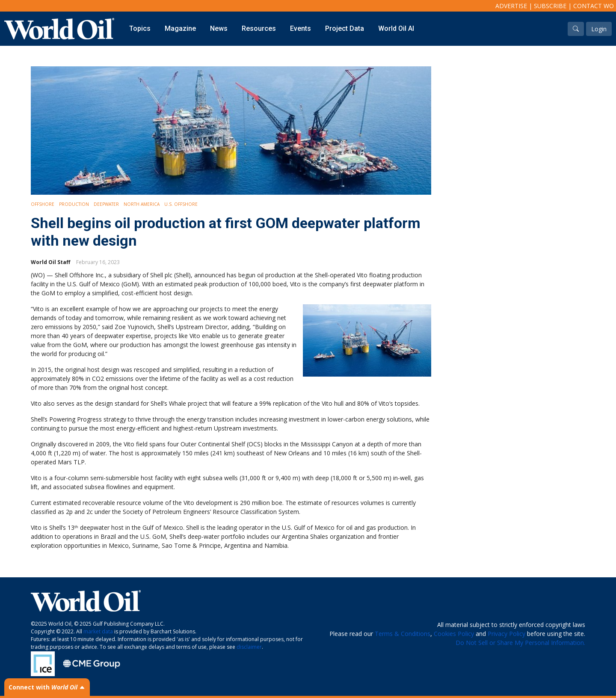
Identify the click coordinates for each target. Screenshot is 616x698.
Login (599, 29)
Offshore (43, 204)
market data (98, 631)
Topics (140, 28)
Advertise (511, 6)
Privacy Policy (506, 634)
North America (142, 204)
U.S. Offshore (181, 204)
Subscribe (550, 6)
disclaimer (249, 647)
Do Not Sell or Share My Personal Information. (520, 643)
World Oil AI (396, 28)
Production (74, 204)
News (219, 28)
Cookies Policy (454, 634)
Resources (259, 28)
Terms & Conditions (403, 634)
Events (301, 28)
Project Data (345, 28)
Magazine (180, 28)
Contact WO (594, 6)
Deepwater (106, 204)
